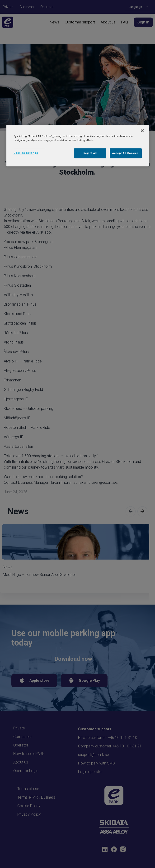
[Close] (142, 131)
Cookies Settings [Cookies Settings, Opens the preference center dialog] (26, 153)
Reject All (90, 153)
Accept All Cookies (125, 153)
